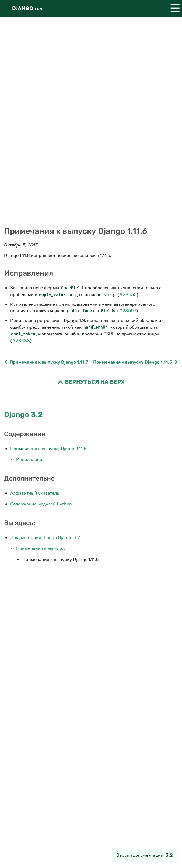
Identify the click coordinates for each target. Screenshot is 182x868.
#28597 (128, 311)
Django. (27, 8)
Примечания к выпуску (41, 548)
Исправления (30, 459)
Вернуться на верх (91, 382)
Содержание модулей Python (41, 504)
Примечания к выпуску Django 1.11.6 (48, 449)
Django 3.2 (23, 415)
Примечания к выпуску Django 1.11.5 (136, 362)
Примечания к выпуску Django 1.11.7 (46, 362)
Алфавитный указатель (35, 493)
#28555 (128, 295)
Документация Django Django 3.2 (45, 538)
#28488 (21, 341)
